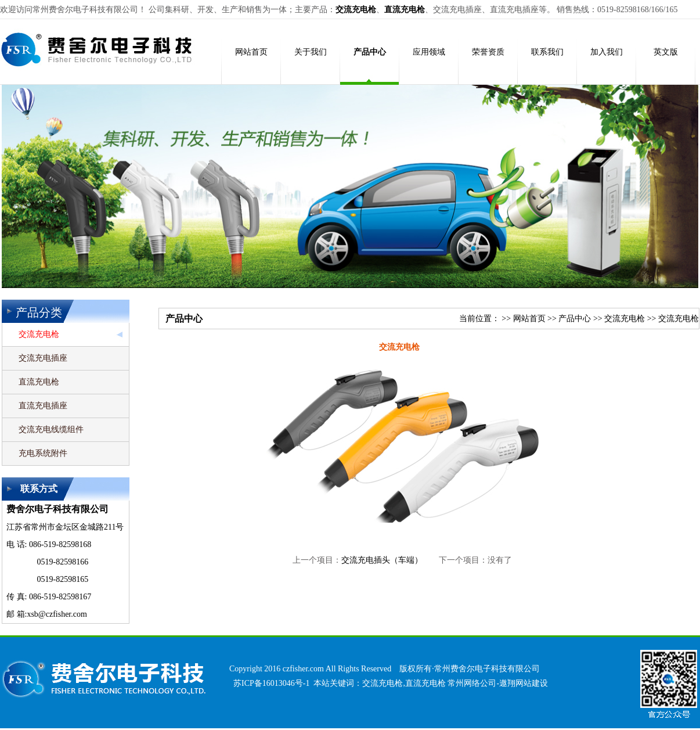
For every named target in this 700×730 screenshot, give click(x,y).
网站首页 (529, 319)
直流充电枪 (39, 382)
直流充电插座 (43, 406)
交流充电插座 (43, 358)
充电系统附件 (43, 453)
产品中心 (575, 319)
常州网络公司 (472, 683)
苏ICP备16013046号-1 (271, 683)
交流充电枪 (39, 334)
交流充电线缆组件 (51, 429)
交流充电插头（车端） (382, 560)
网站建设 (532, 683)
